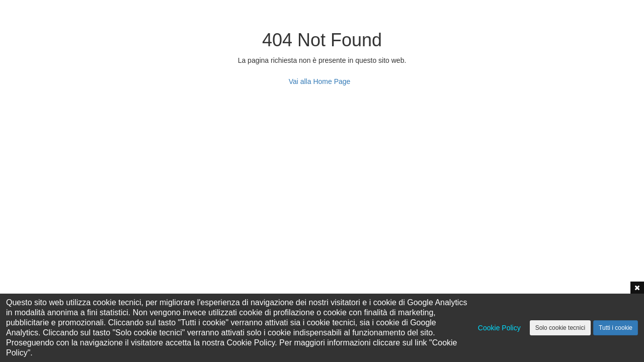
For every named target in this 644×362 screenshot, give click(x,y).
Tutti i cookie (616, 328)
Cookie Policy (499, 328)
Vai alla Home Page (320, 81)
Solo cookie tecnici (560, 328)
